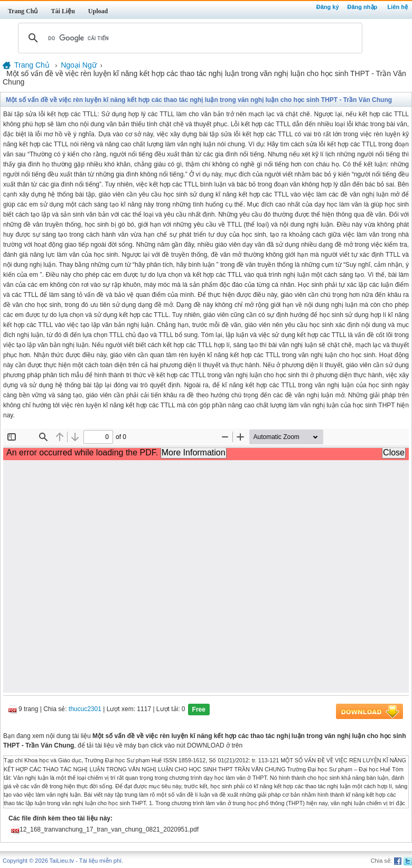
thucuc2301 (85, 710)
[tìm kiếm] (189, 38)
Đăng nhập (363, 7)
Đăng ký (328, 7)
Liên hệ (398, 7)
